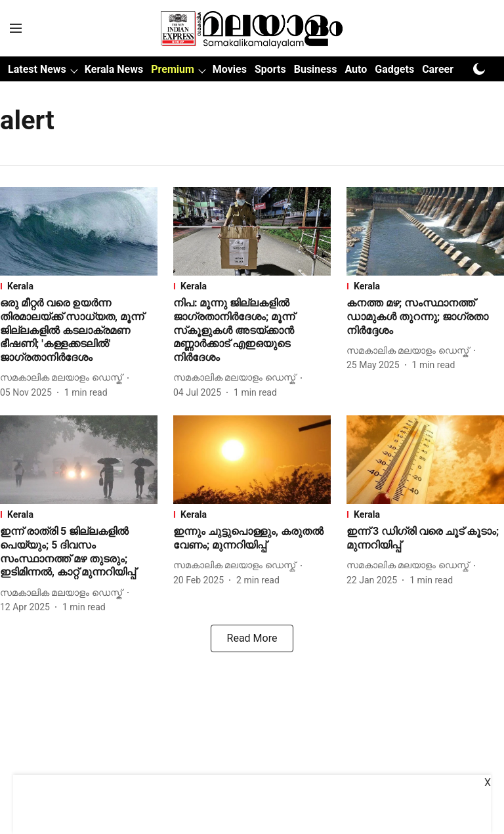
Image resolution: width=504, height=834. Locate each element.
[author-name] (64, 378)
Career (438, 69)
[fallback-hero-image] (79, 231)
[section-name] (79, 286)
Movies (230, 69)
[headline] (79, 331)
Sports (270, 69)
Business (316, 69)
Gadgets (394, 69)
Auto (356, 69)
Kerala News (114, 69)
